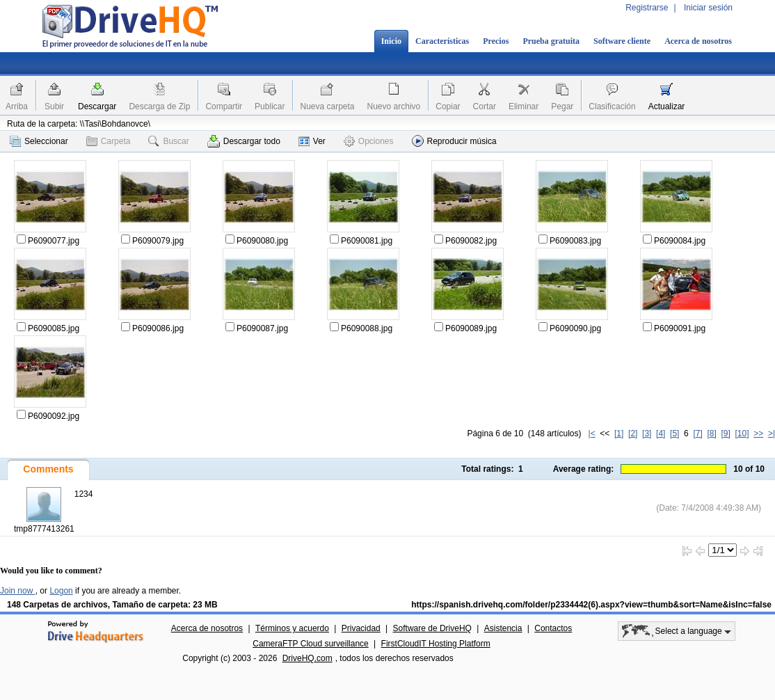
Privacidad (361, 628)
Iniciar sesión (708, 8)
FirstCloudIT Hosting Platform (436, 644)
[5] (674, 433)
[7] (697, 433)
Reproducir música (454, 141)
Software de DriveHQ (432, 628)
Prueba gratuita (551, 41)
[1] (619, 433)
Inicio (391, 41)
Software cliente (622, 41)
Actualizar (667, 106)
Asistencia (503, 628)
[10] (742, 433)
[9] (725, 433)
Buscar (168, 141)
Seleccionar (39, 141)
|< (592, 433)
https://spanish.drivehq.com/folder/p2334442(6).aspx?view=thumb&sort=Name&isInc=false (591, 605)
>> (758, 433)
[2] (633, 433)
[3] (647, 433)
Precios (496, 41)
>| (772, 433)
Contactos (553, 628)
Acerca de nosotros (698, 41)
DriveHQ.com (307, 658)
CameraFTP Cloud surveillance (311, 644)
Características (442, 41)
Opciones (369, 141)
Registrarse (647, 8)
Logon (61, 591)
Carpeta (109, 141)
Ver (312, 141)
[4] (661, 433)
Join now (18, 591)
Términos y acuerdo (292, 628)
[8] (711, 433)
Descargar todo (244, 141)
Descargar (97, 106)
